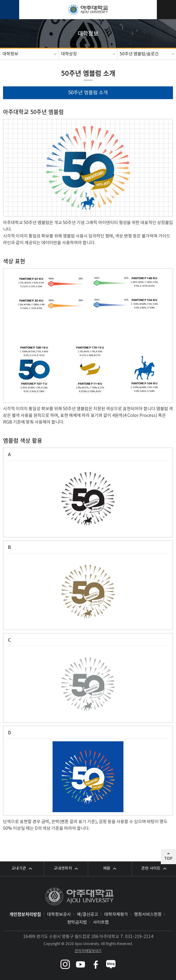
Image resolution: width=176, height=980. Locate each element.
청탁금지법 (77, 923)
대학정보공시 (59, 915)
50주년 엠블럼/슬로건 (139, 54)
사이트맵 (101, 923)
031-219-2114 (139, 937)
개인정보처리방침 (25, 914)
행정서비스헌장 (148, 915)
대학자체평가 (116, 915)
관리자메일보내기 (88, 951)
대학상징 (69, 54)
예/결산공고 (88, 915)
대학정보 (10, 54)
